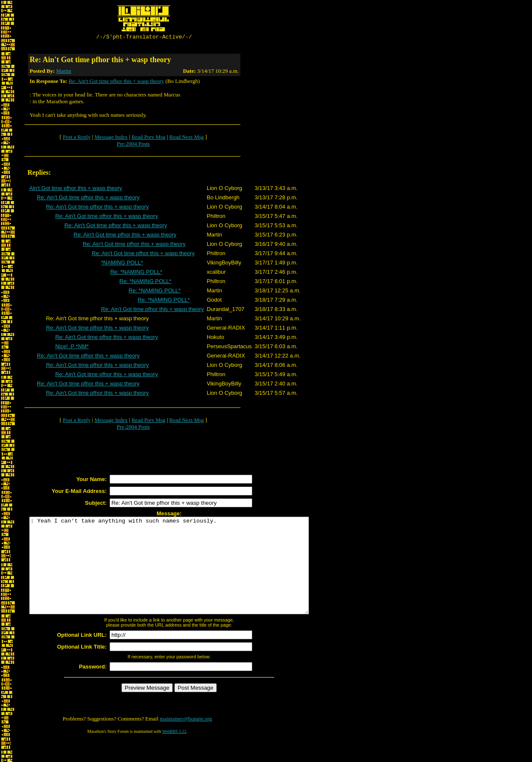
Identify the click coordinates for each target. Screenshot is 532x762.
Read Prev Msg (149, 138)
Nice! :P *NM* (72, 348)
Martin (64, 72)
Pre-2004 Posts (133, 145)
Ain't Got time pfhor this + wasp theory (76, 189)
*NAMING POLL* (122, 264)
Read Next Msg (187, 138)
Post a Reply (77, 138)
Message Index (111, 138)
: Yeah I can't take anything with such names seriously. (186, 576)
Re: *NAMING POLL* (136, 273)
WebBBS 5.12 (174, 752)
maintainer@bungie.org (186, 739)
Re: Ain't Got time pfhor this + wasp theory (116, 82)
